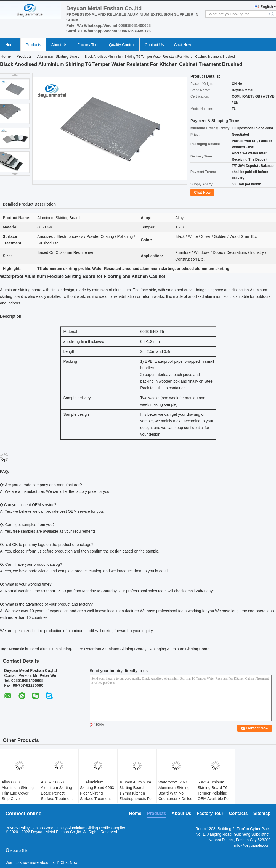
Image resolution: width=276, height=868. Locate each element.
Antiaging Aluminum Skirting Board (180, 649)
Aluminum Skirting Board (59, 56)
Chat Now (183, 45)
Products (33, 45)
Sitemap (262, 813)
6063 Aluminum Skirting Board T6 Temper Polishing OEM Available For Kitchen (214, 793)
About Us (59, 45)
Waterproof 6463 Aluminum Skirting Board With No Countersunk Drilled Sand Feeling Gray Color (175, 796)
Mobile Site (17, 851)
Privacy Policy (18, 828)
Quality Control (122, 45)
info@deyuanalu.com (252, 845)
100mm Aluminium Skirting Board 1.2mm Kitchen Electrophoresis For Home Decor (136, 793)
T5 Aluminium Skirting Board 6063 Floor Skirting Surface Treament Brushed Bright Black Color (97, 796)
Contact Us (154, 45)
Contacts (238, 813)
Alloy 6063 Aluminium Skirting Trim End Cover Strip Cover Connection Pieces (18, 793)
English (267, 7)
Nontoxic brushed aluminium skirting (40, 649)
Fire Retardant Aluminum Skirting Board (111, 649)
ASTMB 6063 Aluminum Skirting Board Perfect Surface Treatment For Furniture (57, 793)
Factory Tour (88, 45)
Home (10, 45)
